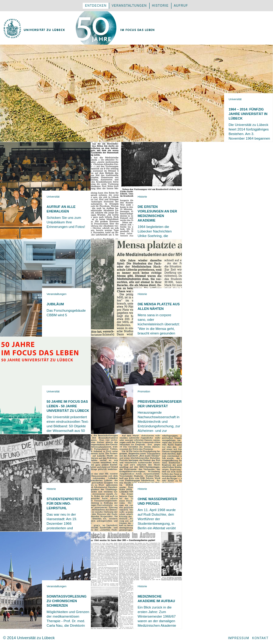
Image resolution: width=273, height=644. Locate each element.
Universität (235, 99)
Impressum (239, 638)
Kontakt (260, 638)
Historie (160, 6)
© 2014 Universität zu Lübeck (29, 638)
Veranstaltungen (129, 6)
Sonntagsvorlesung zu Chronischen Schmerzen (66, 601)
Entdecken (96, 6)
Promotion (144, 391)
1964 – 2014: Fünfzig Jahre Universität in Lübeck (248, 114)
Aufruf (181, 6)
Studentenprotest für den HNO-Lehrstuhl (65, 503)
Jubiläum (55, 304)
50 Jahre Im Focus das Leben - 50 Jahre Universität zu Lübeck (68, 406)
